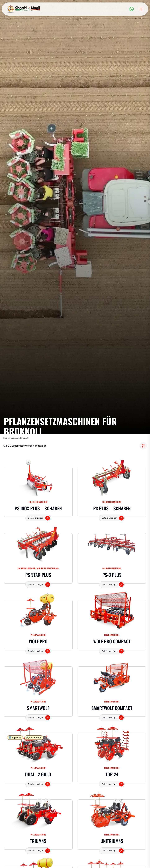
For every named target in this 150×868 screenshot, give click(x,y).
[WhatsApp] (132, 9)
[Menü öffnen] (141, 9)
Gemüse (14, 438)
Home (6, 438)
